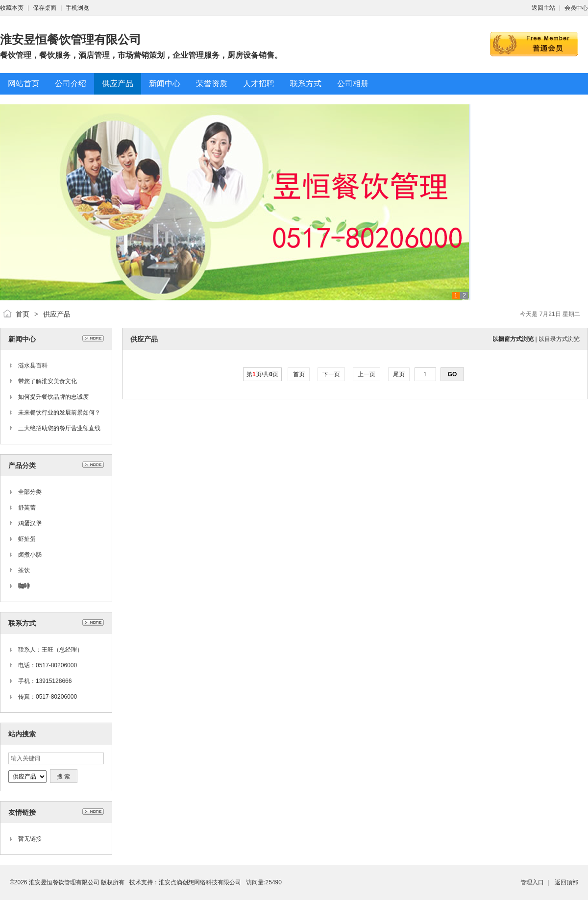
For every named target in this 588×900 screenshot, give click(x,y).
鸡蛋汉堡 (30, 523)
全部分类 (30, 492)
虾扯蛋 (27, 539)
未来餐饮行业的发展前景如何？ (59, 413)
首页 (23, 314)
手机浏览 (77, 8)
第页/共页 (262, 374)
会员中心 (576, 8)
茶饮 (24, 570)
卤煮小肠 (30, 555)
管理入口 (532, 882)
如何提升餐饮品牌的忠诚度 (53, 397)
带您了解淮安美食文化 (48, 381)
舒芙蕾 (27, 508)
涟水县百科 (33, 365)
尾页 (399, 374)
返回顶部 (566, 882)
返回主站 (543, 8)
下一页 (331, 374)
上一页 (367, 374)
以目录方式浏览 (559, 339)
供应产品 (57, 314)
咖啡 (24, 586)
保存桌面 (45, 8)
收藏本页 (12, 8)
